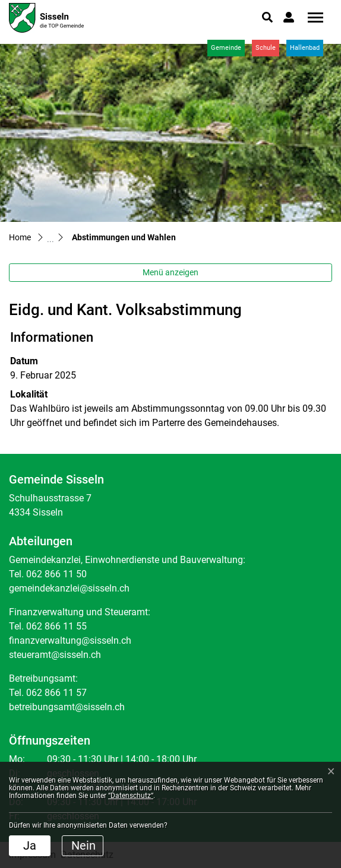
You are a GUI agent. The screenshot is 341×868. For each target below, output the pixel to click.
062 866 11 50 (56, 574)
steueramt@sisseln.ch (55, 655)
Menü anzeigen (170, 272)
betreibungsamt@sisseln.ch (67, 707)
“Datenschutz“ (131, 796)
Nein (83, 845)
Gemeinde (226, 48)
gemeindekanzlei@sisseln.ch (69, 588)
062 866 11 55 (56, 626)
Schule (266, 48)
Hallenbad (305, 48)
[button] (267, 17)
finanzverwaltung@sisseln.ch (70, 640)
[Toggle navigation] (311, 18)
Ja (30, 845)
